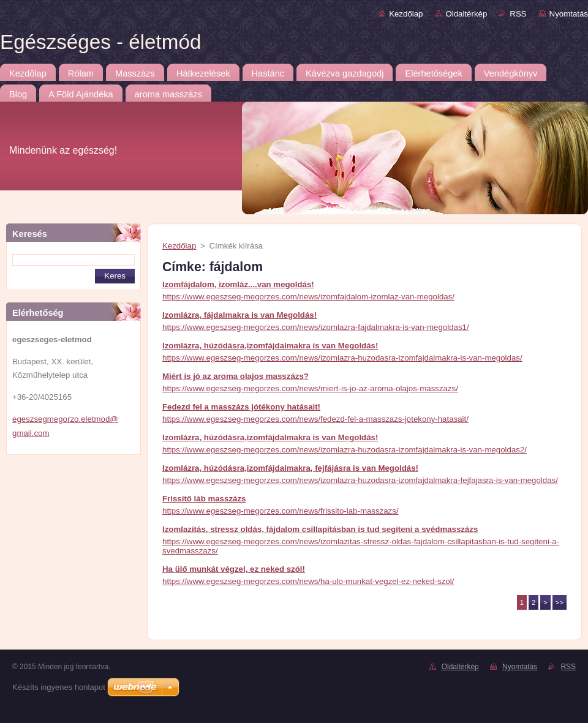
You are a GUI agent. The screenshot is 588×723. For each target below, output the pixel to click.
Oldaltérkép (466, 14)
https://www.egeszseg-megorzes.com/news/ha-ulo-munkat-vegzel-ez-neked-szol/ (308, 581)
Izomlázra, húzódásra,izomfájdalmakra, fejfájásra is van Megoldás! (290, 468)
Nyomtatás (569, 14)
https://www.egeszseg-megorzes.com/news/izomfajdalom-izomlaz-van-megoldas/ (308, 297)
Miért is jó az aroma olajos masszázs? (236, 376)
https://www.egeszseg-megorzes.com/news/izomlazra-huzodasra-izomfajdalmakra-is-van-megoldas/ (342, 358)
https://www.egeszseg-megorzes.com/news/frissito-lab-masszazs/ (281, 511)
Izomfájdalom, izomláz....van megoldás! (238, 284)
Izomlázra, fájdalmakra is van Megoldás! (239, 315)
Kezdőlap (406, 14)
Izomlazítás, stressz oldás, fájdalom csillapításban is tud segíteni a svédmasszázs (320, 529)
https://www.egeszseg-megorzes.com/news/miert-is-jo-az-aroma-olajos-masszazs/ (310, 388)
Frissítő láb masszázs (204, 499)
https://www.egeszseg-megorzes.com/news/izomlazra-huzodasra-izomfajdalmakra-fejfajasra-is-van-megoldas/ (360, 480)
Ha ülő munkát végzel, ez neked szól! (234, 569)
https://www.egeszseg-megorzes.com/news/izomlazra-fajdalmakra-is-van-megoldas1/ (316, 327)
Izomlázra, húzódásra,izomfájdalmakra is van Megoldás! (270, 346)
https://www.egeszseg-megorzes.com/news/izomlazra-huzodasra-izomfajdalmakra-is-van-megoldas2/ (345, 450)
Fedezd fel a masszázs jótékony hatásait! (241, 407)
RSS (518, 14)
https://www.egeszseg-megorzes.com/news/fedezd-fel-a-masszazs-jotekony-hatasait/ (315, 419)
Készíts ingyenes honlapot (59, 687)
